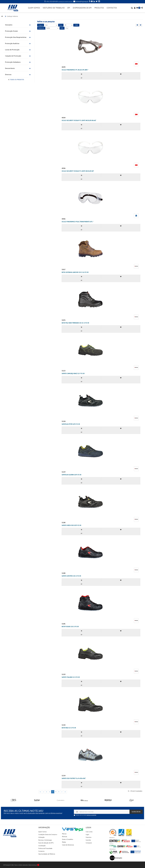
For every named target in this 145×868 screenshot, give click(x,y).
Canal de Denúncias (68, 845)
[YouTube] (91, 2)
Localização (42, 846)
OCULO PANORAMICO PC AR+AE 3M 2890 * (75, 70)
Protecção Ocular (11, 31)
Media (64, 842)
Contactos (41, 851)
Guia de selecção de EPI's (46, 843)
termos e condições (91, 815)
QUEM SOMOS (34, 8)
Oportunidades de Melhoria (47, 854)
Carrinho (88, 840)
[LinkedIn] (94, 2)
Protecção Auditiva (12, 43)
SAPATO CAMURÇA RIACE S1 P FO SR (73, 374)
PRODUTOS (99, 8)
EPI (69, 8)
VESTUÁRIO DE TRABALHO (54, 8)
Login (87, 835)
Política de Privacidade (45, 848)
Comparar (89, 843)
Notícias (65, 837)
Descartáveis (10, 68)
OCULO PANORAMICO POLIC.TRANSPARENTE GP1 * (78, 222)
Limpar (76, 25)
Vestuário (9, 25)
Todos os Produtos (17, 80)
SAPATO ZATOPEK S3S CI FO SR (71, 576)
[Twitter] (96, 2)
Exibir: (62, 28)
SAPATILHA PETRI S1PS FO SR (71, 424)
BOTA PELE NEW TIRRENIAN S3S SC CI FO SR (75, 323)
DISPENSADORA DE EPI (82, 8)
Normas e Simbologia (45, 840)
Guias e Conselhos (68, 839)
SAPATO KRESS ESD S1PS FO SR (71, 525)
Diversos (8, 75)
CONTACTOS (112, 8)
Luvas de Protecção (12, 50)
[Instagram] (99, 2)
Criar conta (89, 832)
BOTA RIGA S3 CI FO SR (69, 728)
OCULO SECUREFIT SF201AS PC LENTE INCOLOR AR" (78, 171)
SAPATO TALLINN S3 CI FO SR (71, 677)
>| (65, 792)
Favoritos (89, 837)
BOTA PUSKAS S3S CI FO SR (70, 627)
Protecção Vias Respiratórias (16, 37)
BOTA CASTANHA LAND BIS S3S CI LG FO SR (75, 272)
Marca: (61, 25)
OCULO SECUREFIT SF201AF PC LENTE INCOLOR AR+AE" (79, 121)
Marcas (64, 834)
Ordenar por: (41, 28)
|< (40, 792)
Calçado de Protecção (13, 56)
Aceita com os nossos (86, 815)
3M (68, 25)
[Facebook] (89, 2)
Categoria (41, 25)
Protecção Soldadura (13, 62)
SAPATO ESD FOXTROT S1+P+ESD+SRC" (74, 778)
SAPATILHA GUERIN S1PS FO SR (71, 475)
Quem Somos (42, 832)
